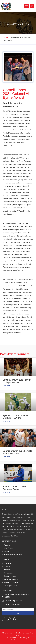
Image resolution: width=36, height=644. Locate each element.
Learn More (6, 386)
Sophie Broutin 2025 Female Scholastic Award (17, 452)
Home (6, 37)
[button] (26, 6)
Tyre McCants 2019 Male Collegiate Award (15, 417)
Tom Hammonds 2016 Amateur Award (14, 488)
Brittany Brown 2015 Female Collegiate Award (17, 381)
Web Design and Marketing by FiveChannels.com (18, 639)
